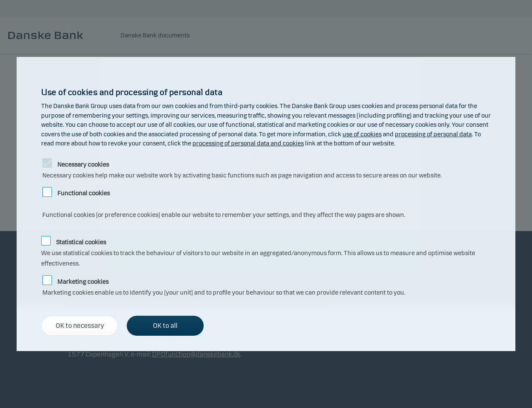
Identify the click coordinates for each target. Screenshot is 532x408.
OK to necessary (80, 326)
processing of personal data (433, 134)
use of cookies (362, 134)
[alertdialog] (266, 204)
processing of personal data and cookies (248, 143)
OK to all (165, 326)
